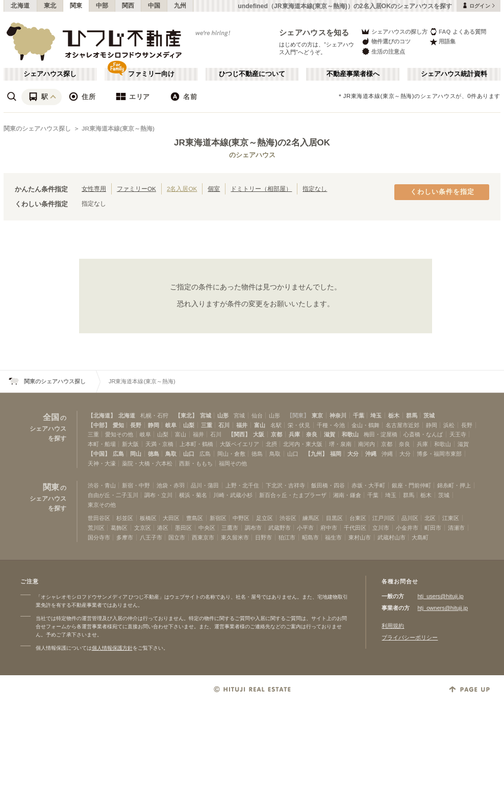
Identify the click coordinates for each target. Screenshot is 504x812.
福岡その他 (233, 463)
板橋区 (148, 518)
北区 (430, 518)
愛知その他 (119, 434)
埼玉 (376, 415)
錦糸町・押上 (454, 485)
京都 (276, 434)
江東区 (451, 518)
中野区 (241, 518)
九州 (180, 6)
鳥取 (171, 454)
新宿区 (218, 518)
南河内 (367, 444)
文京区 (143, 528)
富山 (260, 425)
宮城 (206, 415)
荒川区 (96, 528)
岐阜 (171, 425)
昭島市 (310, 537)
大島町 (420, 537)
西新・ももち (196, 463)
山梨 (189, 425)
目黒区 (334, 518)
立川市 (381, 528)
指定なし (315, 189)
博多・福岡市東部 (439, 454)
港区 (163, 528)
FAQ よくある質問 (458, 31)
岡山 (136, 454)
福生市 (333, 537)
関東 (76, 6)
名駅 (276, 425)
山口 (189, 454)
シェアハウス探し (50, 74)
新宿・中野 (136, 485)
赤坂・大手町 (368, 485)
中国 (154, 6)
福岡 (336, 454)
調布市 (253, 528)
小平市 (305, 528)
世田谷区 (99, 518)
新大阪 (130, 444)
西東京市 (203, 537)
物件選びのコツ (386, 42)
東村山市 (360, 537)
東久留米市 (235, 537)
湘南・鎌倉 (347, 495)
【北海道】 (102, 415)
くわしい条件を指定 (442, 192)
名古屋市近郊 (402, 425)
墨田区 (183, 528)
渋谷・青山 (102, 485)
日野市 (263, 537)
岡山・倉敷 (231, 454)
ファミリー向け (151, 74)
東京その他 (102, 505)
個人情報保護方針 (112, 648)
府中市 (329, 528)
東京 (317, 415)
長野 (136, 425)
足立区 (264, 518)
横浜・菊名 (193, 495)
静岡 (154, 425)
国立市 (177, 537)
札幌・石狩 (154, 415)
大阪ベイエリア (240, 444)
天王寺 (458, 434)
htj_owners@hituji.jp (443, 608)
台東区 (358, 518)
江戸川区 (384, 518)
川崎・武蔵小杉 (233, 495)
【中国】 (99, 454)
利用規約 (393, 626)
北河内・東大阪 (303, 444)
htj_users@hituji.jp (440, 596)
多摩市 (125, 537)
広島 (118, 454)
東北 (50, 6)
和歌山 (350, 434)
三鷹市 (230, 528)
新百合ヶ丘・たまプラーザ (293, 495)
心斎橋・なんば (423, 434)
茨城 (429, 415)
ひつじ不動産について (252, 74)
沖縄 (371, 454)
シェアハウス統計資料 (454, 74)
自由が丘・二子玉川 (113, 495)
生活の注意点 (383, 51)
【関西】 (239, 434)
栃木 (394, 415)
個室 (214, 189)
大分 (353, 454)
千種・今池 (331, 425)
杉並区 (125, 518)
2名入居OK (182, 189)
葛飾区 (119, 528)
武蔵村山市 (392, 537)
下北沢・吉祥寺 (285, 485)
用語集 (443, 42)
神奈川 (338, 415)
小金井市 (407, 528)
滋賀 (330, 434)
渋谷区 (288, 518)
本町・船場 (102, 444)
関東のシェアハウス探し (37, 129)
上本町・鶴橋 (196, 444)
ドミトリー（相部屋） (261, 189)
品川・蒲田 (205, 485)
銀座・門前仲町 (411, 485)
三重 (207, 425)
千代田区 (355, 528)
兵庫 (294, 434)
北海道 (20, 6)
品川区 (410, 518)
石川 (224, 425)
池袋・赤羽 (171, 485)
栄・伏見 (299, 425)
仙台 (257, 415)
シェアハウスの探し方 (394, 31)
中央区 (207, 528)
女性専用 (94, 189)
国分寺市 (99, 537)
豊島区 (195, 518)
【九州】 (316, 454)
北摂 (271, 444)
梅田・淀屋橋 (381, 434)
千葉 (359, 415)
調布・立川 (158, 495)
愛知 (118, 425)
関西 (128, 6)
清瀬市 (456, 528)
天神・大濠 (102, 463)
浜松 (449, 425)
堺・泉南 (340, 444)
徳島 (154, 454)
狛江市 (287, 537)
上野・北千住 (242, 485)
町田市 (433, 528)
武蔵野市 (280, 528)
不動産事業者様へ (353, 74)
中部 (102, 6)
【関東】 (298, 415)
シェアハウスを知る (314, 32)
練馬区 (311, 518)
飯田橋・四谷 (328, 485)
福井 (242, 425)
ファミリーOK (136, 189)
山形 (223, 415)
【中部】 (99, 425)
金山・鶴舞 (366, 425)
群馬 (412, 415)
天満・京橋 (159, 444)
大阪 (259, 434)
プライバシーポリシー (410, 637)
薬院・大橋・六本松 (147, 463)
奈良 (312, 434)
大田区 (171, 518)
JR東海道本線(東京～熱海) (118, 129)
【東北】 (186, 415)
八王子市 (151, 537)
